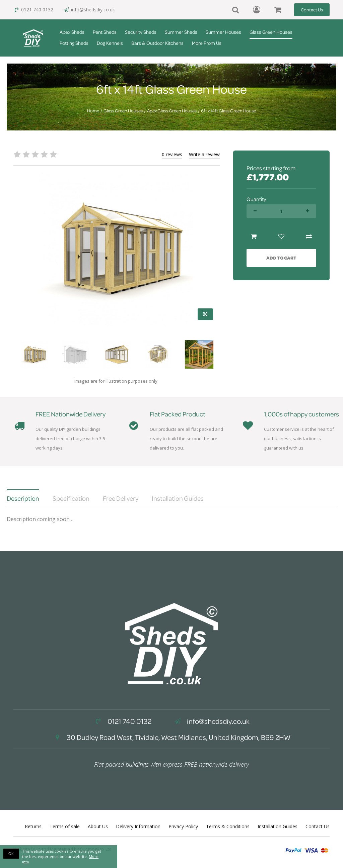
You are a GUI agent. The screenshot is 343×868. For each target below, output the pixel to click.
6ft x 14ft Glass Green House (228, 111)
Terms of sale (65, 826)
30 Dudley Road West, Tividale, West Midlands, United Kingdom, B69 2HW (171, 737)
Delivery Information (138, 826)
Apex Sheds (72, 32)
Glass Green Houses (271, 32)
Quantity (256, 199)
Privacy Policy (183, 826)
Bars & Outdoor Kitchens (157, 43)
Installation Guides (278, 826)
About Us (98, 826)
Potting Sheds (74, 43)
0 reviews (172, 154)
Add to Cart (281, 258)
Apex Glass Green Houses (172, 111)
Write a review (204, 154)
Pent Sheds (105, 32)
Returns (33, 826)
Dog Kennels (110, 43)
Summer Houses (223, 32)
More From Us (207, 43)
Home (93, 111)
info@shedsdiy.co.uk (89, 10)
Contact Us (312, 10)
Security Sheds (141, 32)
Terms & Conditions (228, 826)
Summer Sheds (181, 32)
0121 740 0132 (33, 10)
